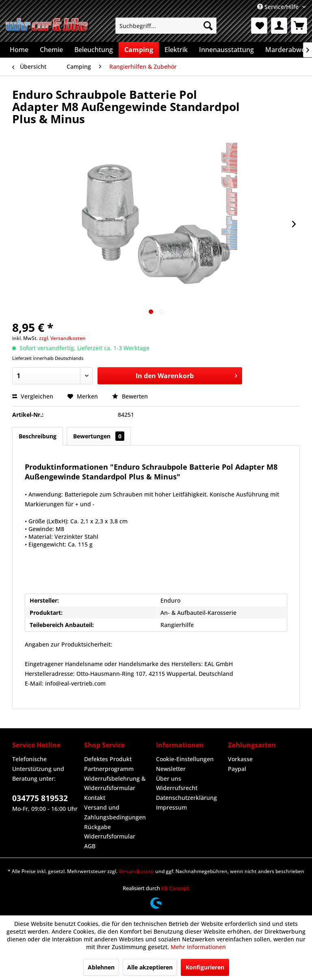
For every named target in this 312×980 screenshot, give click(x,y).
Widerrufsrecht (177, 788)
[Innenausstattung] (226, 50)
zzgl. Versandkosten (62, 338)
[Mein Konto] (279, 26)
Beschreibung (38, 436)
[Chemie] (51, 50)
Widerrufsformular (110, 836)
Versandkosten (136, 871)
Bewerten (130, 396)
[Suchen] (208, 26)
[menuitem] (166, 26)
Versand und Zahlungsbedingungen (115, 812)
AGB (90, 846)
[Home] (19, 50)
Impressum (171, 807)
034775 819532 (40, 798)
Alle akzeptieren (150, 967)
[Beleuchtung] (94, 50)
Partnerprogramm (109, 769)
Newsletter (171, 769)
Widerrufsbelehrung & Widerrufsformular (115, 783)
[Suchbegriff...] (166, 26)
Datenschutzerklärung (186, 798)
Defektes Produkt (108, 759)
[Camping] (139, 50)
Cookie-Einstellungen (185, 759)
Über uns (169, 779)
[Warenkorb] (299, 26)
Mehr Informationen (198, 947)
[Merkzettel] (259, 26)
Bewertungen (99, 436)
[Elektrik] (176, 50)
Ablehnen (101, 967)
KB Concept (175, 888)
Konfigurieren (205, 967)
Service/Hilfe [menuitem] (279, 7)
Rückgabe (97, 827)
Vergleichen (33, 396)
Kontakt (95, 798)
